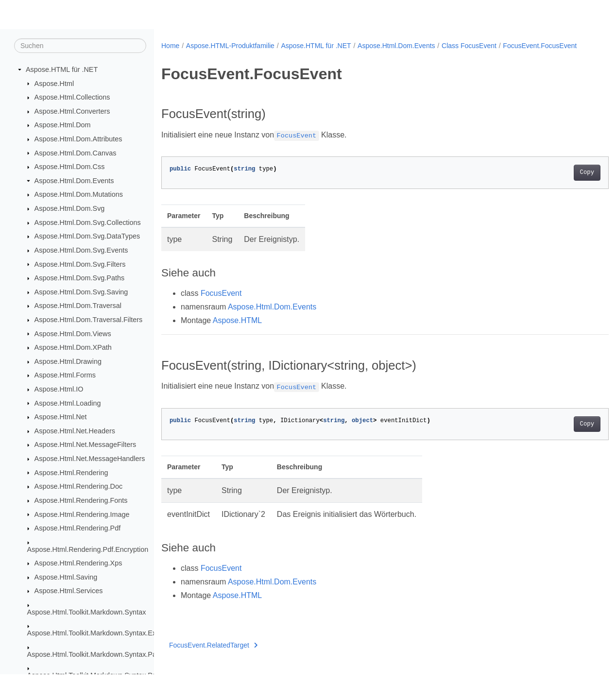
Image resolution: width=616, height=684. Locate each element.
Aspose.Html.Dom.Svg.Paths (80, 278)
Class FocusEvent (469, 46)
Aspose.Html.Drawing (68, 362)
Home (170, 46)
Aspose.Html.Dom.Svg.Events (81, 251)
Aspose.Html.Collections (72, 98)
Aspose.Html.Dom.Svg (70, 209)
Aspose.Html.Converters (72, 112)
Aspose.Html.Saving (66, 578)
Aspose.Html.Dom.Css (70, 167)
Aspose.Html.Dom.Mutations (79, 195)
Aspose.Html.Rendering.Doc (79, 487)
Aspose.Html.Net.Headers (75, 431)
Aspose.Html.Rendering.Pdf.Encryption (88, 549)
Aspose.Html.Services (69, 591)
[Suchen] (80, 46)
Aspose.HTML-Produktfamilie (230, 46)
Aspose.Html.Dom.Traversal (78, 306)
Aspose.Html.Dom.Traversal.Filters (89, 320)
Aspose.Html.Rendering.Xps (78, 564)
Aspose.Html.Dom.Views (73, 334)
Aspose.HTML (237, 331)
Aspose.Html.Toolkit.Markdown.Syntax (87, 613)
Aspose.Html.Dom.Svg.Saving (81, 292)
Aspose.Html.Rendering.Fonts (81, 501)
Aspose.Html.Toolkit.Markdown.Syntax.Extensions (105, 633)
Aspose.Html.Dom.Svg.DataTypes (87, 237)
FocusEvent (221, 303)
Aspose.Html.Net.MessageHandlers (90, 459)
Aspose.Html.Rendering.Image (82, 514)
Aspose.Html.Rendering (71, 473)
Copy (556, 183)
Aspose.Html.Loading (68, 403)
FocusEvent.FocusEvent (205, 56)
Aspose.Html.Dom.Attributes (78, 139)
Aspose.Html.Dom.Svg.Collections (88, 223)
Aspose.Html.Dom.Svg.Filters (80, 264)
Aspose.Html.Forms (65, 376)
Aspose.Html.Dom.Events (74, 181)
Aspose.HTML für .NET (62, 70)
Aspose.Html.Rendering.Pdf (78, 529)
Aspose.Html (54, 84)
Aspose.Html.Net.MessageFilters (86, 445)
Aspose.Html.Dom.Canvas (76, 153)
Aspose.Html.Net (61, 417)
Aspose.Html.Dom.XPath (73, 348)
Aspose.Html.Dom (63, 125)
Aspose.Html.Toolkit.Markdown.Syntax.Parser (98, 654)
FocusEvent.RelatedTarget (213, 655)
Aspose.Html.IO (59, 390)
